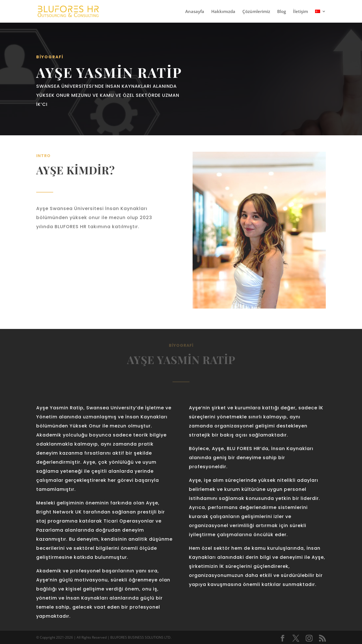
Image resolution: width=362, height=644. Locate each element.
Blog (282, 12)
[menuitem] (320, 16)
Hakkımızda (223, 12)
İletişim (300, 12)
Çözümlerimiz (256, 12)
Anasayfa (195, 12)
